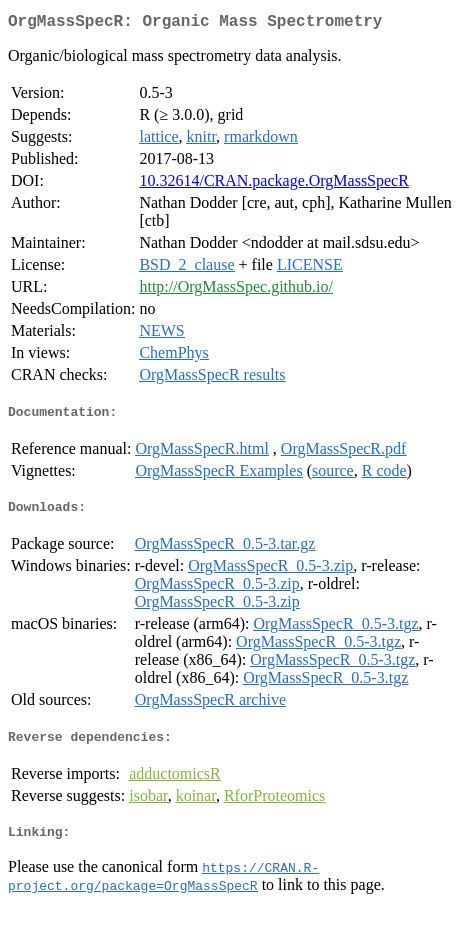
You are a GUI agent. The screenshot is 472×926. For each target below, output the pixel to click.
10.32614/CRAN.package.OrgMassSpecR (273, 184)
